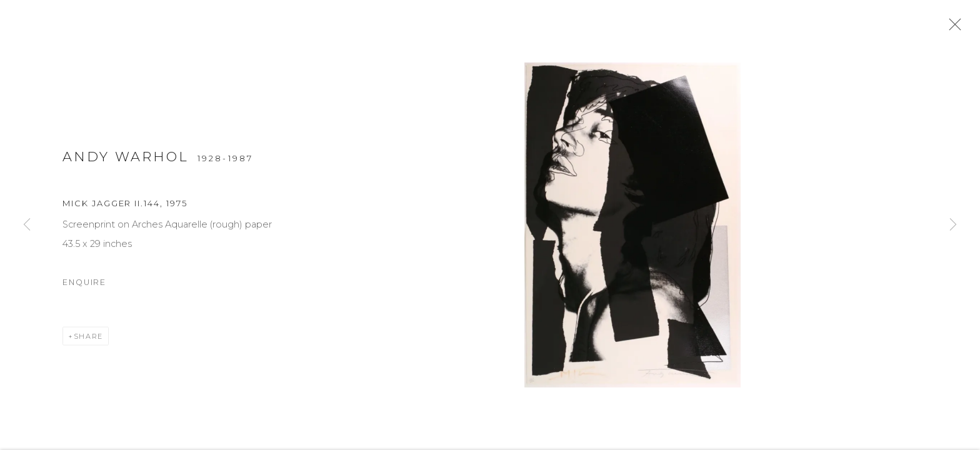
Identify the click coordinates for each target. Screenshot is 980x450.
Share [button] (88, 341)
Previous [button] (27, 225)
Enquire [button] (84, 287)
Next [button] (953, 225)
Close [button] (955, 28)
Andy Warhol (126, 162)
